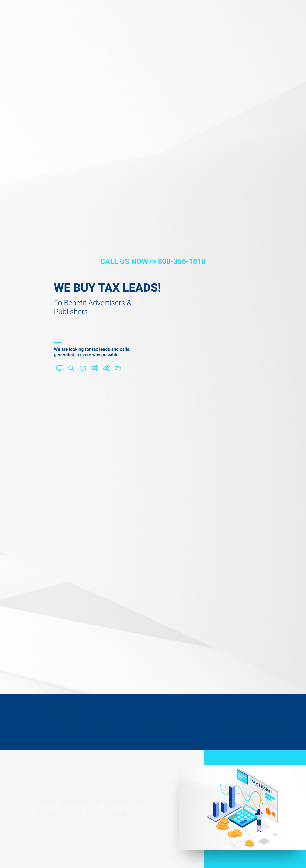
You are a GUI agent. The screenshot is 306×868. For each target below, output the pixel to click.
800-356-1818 (182, 261)
